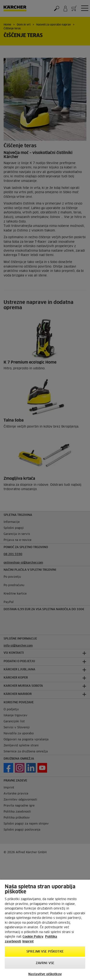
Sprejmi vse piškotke (45, 952)
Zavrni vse (45, 963)
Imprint (28, 942)
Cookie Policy (33, 937)
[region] (45, 930)
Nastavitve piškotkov (45, 974)
